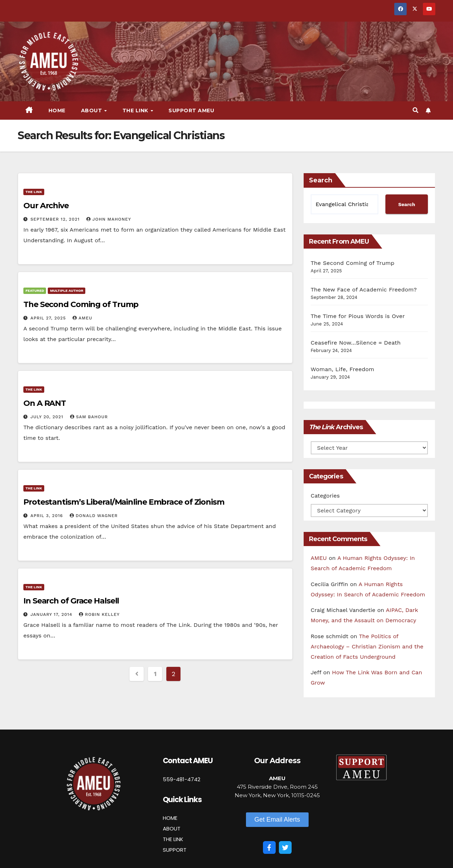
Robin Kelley (99, 614)
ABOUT (172, 829)
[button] (415, 110)
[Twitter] (285, 847)
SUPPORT (175, 850)
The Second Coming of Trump (81, 304)
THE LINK (173, 839)
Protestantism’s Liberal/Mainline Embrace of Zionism (124, 502)
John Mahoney (109, 219)
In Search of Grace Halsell (71, 601)
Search (321, 180)
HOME (170, 818)
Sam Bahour (89, 417)
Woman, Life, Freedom (343, 369)
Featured (35, 291)
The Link (136, 110)
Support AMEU (191, 110)
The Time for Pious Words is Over (358, 316)
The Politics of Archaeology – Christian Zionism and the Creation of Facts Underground (367, 646)
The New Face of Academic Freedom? (364, 290)
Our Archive (46, 206)
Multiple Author (67, 291)
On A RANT (45, 403)
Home (57, 110)
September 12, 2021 (56, 219)
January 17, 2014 (52, 614)
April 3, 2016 (48, 516)
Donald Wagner (94, 516)
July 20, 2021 (48, 417)
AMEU (82, 318)
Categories (325, 496)
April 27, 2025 (49, 318)
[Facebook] (269, 847)
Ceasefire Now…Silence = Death (356, 343)
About (92, 110)
